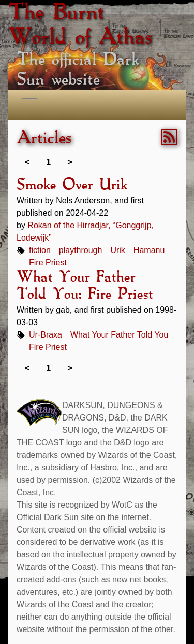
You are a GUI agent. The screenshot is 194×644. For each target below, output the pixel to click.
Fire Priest (48, 263)
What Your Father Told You (119, 335)
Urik (117, 250)
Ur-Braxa (46, 335)
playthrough (81, 250)
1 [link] (48, 162)
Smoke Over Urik (72, 185)
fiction (40, 250)
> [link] (70, 162)
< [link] (27, 162)
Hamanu (149, 250)
